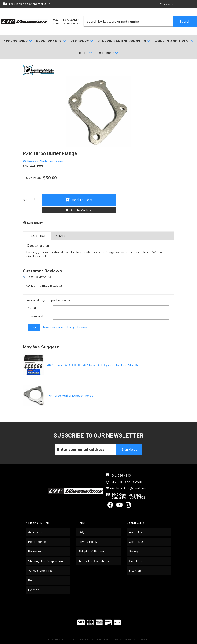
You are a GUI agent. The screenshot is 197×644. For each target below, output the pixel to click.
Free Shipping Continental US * (27, 4)
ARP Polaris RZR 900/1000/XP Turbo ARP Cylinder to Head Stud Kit (93, 365)
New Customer (53, 327)
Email (32, 308)
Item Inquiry (35, 223)
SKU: (26, 166)
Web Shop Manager (140, 639)
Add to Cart (82, 200)
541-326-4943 (121, 475)
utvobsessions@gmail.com (128, 488)
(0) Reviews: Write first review (43, 161)
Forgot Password (79, 327)
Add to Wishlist (81, 210)
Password (35, 316)
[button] (140, 21)
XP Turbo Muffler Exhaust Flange (71, 396)
